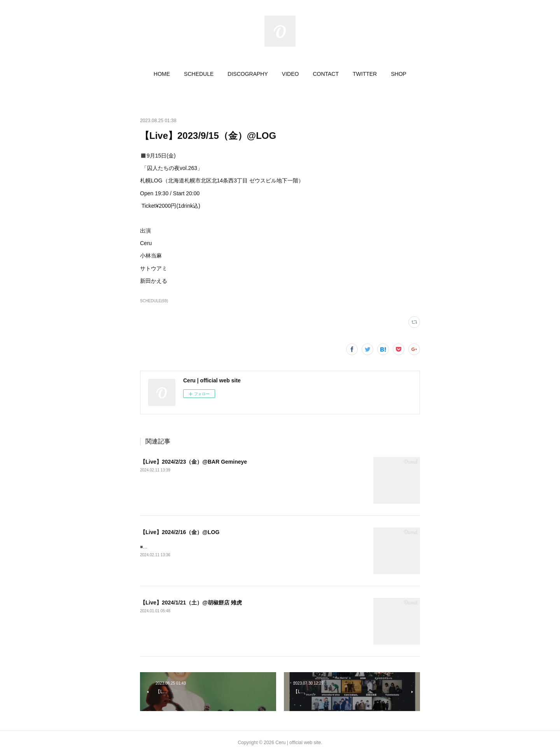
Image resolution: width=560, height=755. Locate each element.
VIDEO (290, 74)
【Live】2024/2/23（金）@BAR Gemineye (193, 462)
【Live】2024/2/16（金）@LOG (180, 532)
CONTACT (326, 74)
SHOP (399, 74)
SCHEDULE (199, 74)
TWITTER (365, 74)
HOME (162, 74)
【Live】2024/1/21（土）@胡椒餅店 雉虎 (191, 603)
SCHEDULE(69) (154, 301)
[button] (162, 74)
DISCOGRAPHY (248, 74)
